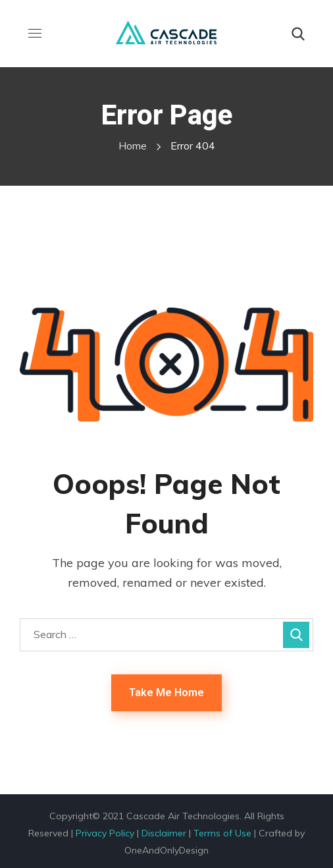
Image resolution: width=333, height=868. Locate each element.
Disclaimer (164, 833)
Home (133, 146)
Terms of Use (222, 833)
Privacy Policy (105, 833)
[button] (298, 34)
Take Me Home (166, 692)
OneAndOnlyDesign (166, 850)
